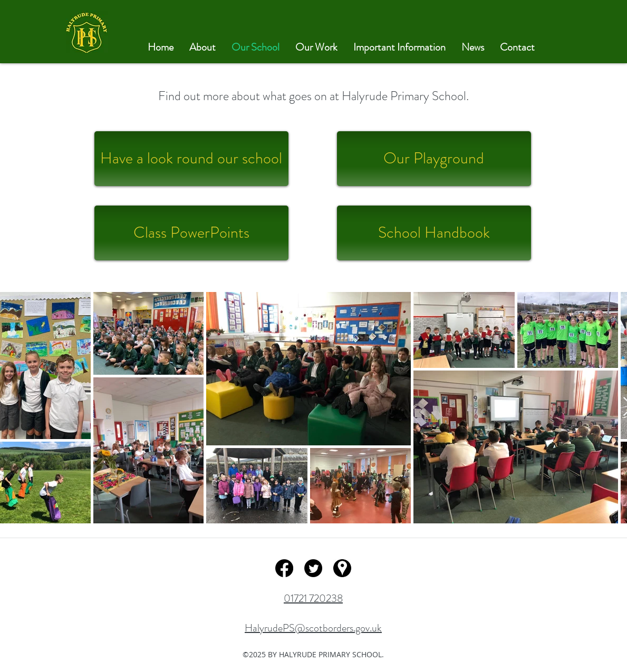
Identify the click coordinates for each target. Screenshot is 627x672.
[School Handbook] (434, 233)
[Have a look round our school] (191, 159)
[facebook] (284, 568)
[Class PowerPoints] (191, 233)
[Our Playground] (434, 159)
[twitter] (313, 568)
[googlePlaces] (342, 568)
